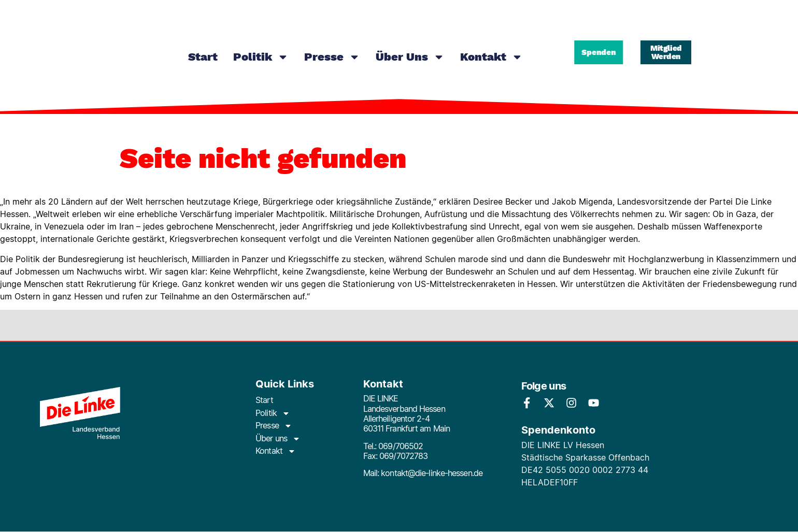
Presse (332, 57)
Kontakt (491, 57)
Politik (261, 57)
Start (203, 57)
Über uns (410, 57)
